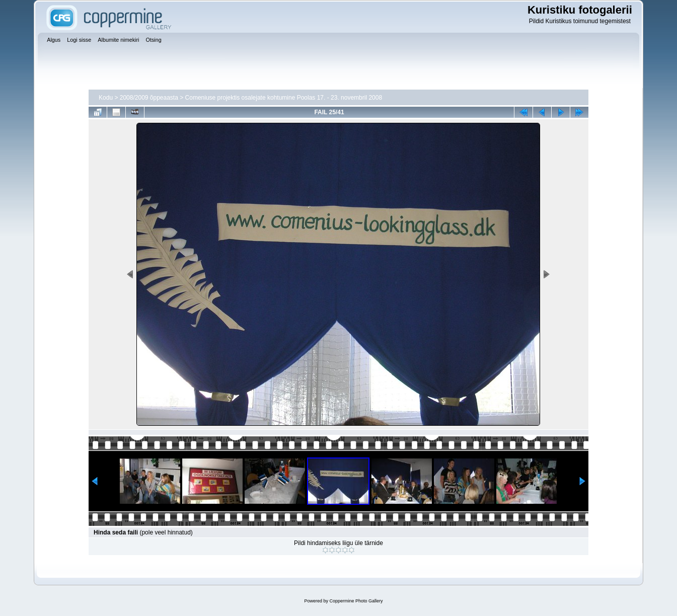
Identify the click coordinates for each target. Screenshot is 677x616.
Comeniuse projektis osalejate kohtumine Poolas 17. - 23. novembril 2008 (284, 98)
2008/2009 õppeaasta (149, 98)
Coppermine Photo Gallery (356, 601)
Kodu (106, 98)
